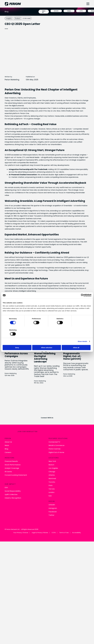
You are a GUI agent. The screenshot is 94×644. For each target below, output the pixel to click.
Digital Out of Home (56, 452)
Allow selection (47, 342)
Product (18, 18)
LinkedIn (52, 504)
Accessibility (77, 532)
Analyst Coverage (12, 468)
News (7, 445)
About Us (8, 442)
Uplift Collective (11, 494)
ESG (6, 487)
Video (69, 11)
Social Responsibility (13, 491)
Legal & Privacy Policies (40, 532)
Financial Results (11, 461)
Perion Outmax (55, 448)
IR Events (8, 471)
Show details (82, 336)
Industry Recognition (13, 498)
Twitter (51, 515)
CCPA (54, 532)
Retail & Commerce (56, 445)
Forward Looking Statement (16, 475)
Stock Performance (13, 464)
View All (44, 12)
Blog (6, 448)
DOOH (56, 11)
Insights (9, 18)
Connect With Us (47, 417)
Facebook (53, 511)
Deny (17, 342)
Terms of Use (64, 532)
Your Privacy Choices (21, 532)
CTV (81, 11)
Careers (8, 452)
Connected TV (54, 442)
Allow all (77, 342)
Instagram (53, 508)
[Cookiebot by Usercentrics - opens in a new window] (82, 301)
